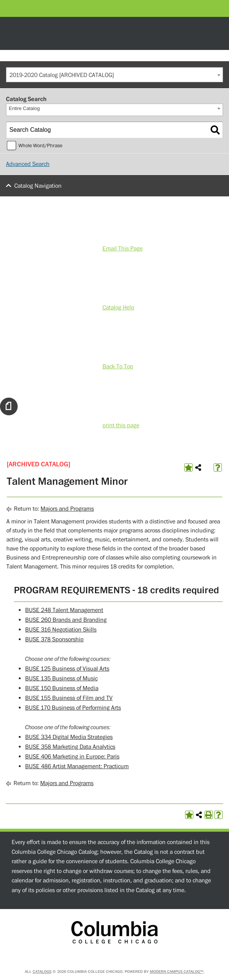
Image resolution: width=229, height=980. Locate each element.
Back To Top (118, 366)
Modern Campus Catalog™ (177, 972)
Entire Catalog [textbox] (24, 108)
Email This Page (123, 249)
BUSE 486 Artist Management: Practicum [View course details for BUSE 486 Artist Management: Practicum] (77, 766)
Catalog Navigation (38, 186)
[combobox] (114, 75)
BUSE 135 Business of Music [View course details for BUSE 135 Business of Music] (61, 678)
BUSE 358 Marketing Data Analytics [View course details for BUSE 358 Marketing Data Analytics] (70, 747)
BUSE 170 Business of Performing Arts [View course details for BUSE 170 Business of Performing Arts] (73, 708)
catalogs (42, 972)
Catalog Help (118, 308)
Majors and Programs (67, 509)
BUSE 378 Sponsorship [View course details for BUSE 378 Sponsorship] (54, 639)
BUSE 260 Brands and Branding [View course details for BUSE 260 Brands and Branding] (66, 620)
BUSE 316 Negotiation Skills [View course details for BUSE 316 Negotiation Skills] (61, 630)
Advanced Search (28, 164)
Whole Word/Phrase (40, 146)
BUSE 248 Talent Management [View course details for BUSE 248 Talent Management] (64, 610)
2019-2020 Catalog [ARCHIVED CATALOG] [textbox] (62, 75)
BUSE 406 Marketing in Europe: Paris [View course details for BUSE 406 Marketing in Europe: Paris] (72, 757)
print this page (121, 425)
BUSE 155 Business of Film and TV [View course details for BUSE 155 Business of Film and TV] (69, 698)
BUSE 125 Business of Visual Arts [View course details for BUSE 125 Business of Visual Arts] (67, 669)
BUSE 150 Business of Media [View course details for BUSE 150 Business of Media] (62, 688)
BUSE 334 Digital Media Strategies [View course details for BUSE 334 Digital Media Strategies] (69, 737)
